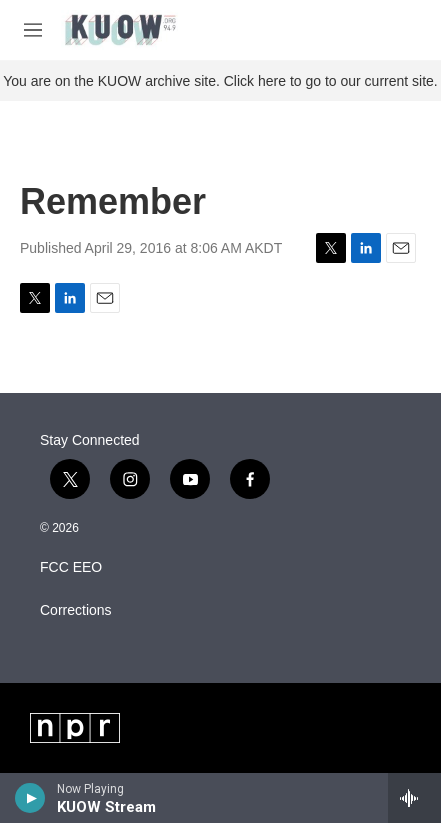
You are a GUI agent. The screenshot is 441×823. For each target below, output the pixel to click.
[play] (30, 798)
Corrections (76, 610)
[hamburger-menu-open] (33, 30)
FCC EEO (71, 567)
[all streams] (414, 798)
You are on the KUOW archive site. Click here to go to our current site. (220, 81)
